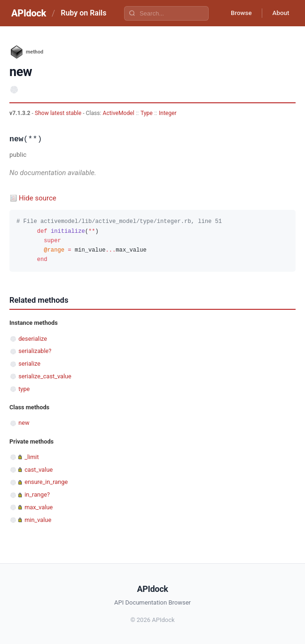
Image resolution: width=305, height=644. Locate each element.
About (279, 13)
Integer (168, 113)
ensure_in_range (46, 482)
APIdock (29, 13)
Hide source (38, 198)
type (24, 389)
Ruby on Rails (83, 13)
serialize (29, 364)
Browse (237, 13)
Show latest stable (59, 113)
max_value (39, 507)
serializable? (35, 351)
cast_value (39, 470)
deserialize (33, 339)
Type (147, 113)
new (24, 423)
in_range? (37, 494)
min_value (38, 520)
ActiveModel (119, 113)
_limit (31, 457)
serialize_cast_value (45, 376)
